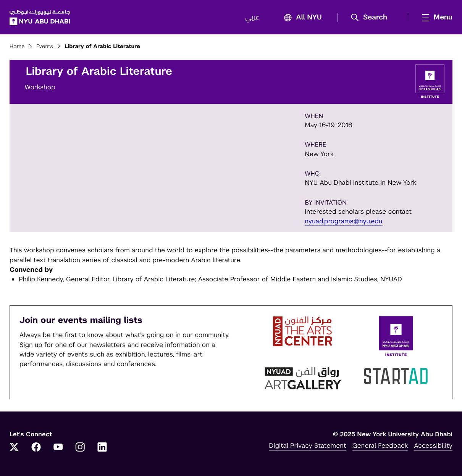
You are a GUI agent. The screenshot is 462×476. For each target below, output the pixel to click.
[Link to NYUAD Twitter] (14, 448)
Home (17, 47)
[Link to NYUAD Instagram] (80, 448)
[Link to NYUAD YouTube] (58, 448)
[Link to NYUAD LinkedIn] (102, 448)
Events (45, 47)
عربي (252, 18)
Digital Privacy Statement (307, 445)
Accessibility (433, 445)
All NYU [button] (301, 18)
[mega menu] (435, 17)
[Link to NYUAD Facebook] (36, 448)
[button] (372, 18)
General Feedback (380, 445)
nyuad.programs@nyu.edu (343, 221)
